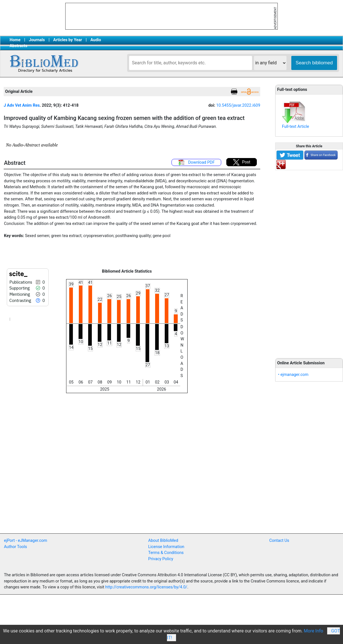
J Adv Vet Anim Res (22, 105)
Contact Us (279, 541)
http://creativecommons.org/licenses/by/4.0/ (146, 587)
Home (15, 40)
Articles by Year (68, 40)
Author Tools (15, 547)
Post (242, 162)
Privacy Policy (161, 559)
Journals (37, 40)
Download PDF (196, 163)
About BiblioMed (163, 541)
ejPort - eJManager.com (26, 541)
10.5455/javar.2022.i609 (238, 105)
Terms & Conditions (166, 553)
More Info (313, 631)
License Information (166, 547)
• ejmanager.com (293, 375)
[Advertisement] (309, 261)
